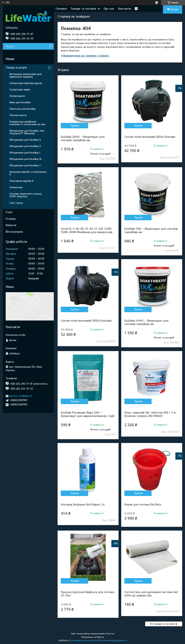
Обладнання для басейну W (25, 159)
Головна (61, 9)
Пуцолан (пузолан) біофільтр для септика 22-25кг (87, 594)
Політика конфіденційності (113, 640)
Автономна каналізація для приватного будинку (25, 75)
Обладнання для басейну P (25, 146)
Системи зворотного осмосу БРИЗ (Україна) (26, 195)
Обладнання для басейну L (25, 153)
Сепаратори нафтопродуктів (26, 83)
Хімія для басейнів (20, 102)
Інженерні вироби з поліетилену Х (28, 173)
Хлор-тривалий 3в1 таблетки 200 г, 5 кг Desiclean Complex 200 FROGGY (150, 414)
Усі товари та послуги (162, 624)
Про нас (109, 9)
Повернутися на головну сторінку (86, 56)
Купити (75, 126)
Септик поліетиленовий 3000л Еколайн (86, 321)
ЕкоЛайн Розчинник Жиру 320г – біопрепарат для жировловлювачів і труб (87, 414)
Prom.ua (110, 634)
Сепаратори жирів (20, 90)
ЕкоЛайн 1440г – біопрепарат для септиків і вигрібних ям (146, 322)
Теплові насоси (18, 115)
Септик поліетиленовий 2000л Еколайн (150, 137)
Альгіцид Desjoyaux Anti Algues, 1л (83, 505)
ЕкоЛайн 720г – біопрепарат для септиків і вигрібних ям (151, 230)
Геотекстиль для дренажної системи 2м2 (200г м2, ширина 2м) (151, 594)
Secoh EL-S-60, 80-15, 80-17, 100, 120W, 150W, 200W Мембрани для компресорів (87, 230)
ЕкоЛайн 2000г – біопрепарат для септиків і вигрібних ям (83, 139)
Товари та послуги (83, 9)
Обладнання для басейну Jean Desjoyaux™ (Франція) (27, 132)
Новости (11, 225)
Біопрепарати (17, 96)
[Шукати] (50, 46)
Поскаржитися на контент (83, 640)
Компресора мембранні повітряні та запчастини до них (27, 123)
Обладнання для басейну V (25, 165)
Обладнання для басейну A (25, 140)
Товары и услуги (16, 68)
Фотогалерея (14, 232)
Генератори (16, 187)
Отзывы (11, 219)
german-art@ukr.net (21, 396)
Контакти (124, 9)
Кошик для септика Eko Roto (143, 505)
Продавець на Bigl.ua (93, 637)
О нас (9, 212)
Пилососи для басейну (23, 109)
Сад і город (16, 203)
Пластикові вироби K (21, 181)
